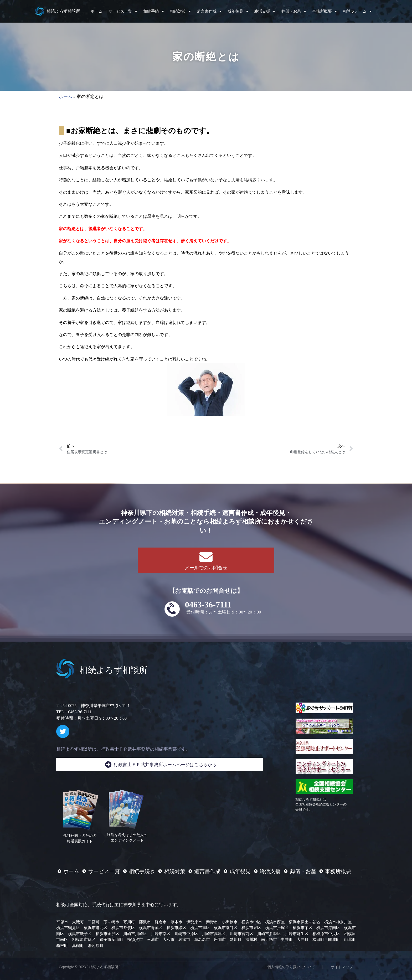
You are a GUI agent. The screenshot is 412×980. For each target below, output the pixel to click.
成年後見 (238, 11)
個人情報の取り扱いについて (291, 967)
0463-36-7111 (208, 605)
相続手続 (154, 11)
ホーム (97, 11)
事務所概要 (325, 11)
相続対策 (180, 11)
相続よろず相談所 (63, 11)
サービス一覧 (123, 11)
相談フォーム (357, 11)
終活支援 (265, 11)
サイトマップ (342, 967)
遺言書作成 (209, 11)
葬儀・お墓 (294, 11)
